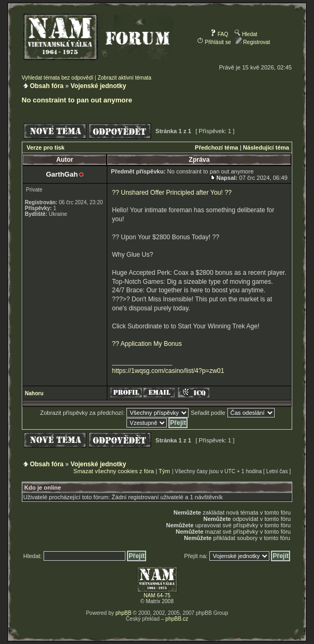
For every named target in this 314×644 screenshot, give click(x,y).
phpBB (123, 613)
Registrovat (253, 42)
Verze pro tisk (46, 147)
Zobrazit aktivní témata (125, 78)
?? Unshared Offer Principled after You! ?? (172, 193)
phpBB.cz (177, 619)
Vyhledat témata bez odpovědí (58, 78)
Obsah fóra (46, 86)
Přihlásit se (214, 42)
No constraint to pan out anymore (77, 100)
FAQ (219, 34)
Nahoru (34, 393)
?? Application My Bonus (147, 344)
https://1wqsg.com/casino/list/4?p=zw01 (168, 371)
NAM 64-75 (157, 595)
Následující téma (266, 147)
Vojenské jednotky (98, 86)
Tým (164, 471)
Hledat (246, 34)
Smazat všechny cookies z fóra (114, 471)
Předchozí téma (217, 147)
